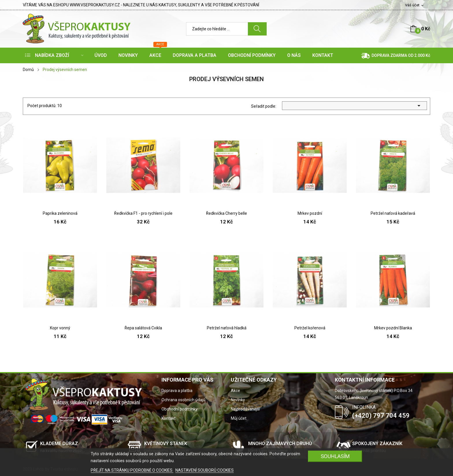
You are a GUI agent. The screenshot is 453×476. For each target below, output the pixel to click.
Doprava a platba (177, 391)
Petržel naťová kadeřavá (393, 213)
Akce (235, 391)
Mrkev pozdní (310, 213)
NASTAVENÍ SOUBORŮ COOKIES (205, 470)
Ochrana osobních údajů (183, 400)
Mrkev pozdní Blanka (393, 328)
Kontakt (169, 418)
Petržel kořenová (310, 328)
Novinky (238, 400)
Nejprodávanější (245, 409)
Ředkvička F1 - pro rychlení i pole (143, 213)
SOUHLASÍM (335, 456)
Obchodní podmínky (180, 409)
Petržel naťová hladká (227, 328)
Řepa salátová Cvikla (143, 328)
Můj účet (239, 418)
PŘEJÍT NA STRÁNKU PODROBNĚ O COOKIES (132, 470)
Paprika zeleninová (60, 213)
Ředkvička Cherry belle (226, 213)
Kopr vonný (60, 328)
